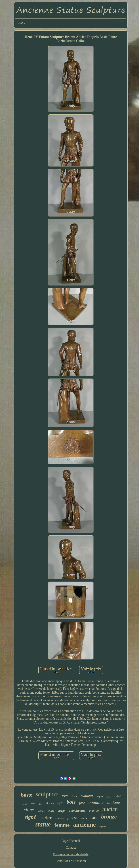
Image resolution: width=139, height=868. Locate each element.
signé (30, 817)
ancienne (84, 825)
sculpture (47, 794)
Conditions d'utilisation (71, 861)
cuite (51, 811)
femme (62, 825)
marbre (46, 818)
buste (27, 795)
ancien (110, 809)
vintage (59, 818)
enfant (100, 796)
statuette (87, 796)
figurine (103, 827)
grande (94, 810)
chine (29, 810)
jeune (75, 796)
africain (50, 803)
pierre (72, 818)
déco (41, 804)
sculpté (117, 796)
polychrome (77, 810)
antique (114, 802)
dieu (33, 803)
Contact (71, 848)
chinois (25, 804)
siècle (84, 818)
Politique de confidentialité (71, 854)
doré (108, 797)
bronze (109, 817)
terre (65, 796)
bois (71, 802)
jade (82, 803)
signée (41, 811)
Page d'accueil (71, 841)
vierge (62, 811)
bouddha (96, 802)
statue (43, 824)
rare (94, 817)
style (60, 803)
